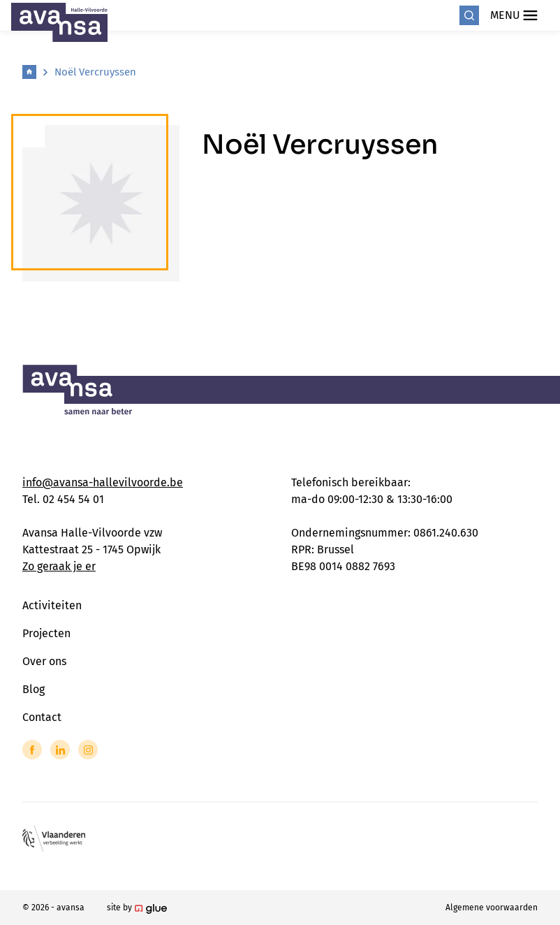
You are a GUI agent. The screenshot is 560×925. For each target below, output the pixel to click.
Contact (42, 717)
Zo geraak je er (59, 566)
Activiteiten (52, 605)
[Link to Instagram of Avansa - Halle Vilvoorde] (88, 750)
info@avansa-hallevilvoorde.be (103, 482)
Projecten (46, 633)
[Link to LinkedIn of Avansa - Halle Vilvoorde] (60, 750)
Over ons (44, 661)
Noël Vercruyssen (95, 72)
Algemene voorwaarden (492, 908)
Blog (34, 689)
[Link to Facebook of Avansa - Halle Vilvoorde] (32, 750)
